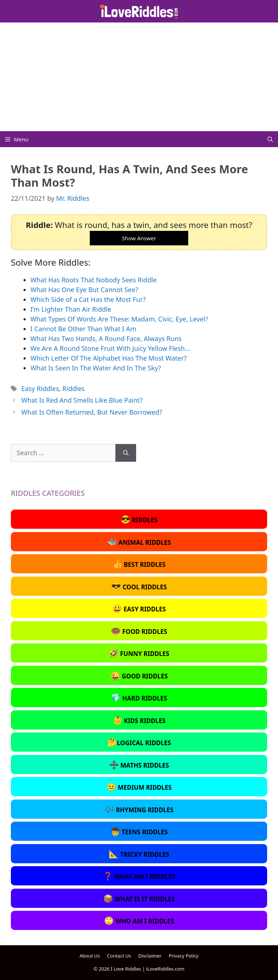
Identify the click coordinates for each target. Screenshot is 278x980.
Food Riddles (139, 631)
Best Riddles (139, 564)
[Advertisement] (139, 77)
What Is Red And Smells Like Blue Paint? (82, 400)
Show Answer (139, 238)
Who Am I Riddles (139, 920)
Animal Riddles (139, 541)
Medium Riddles (139, 786)
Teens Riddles (139, 831)
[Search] (126, 453)
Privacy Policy (184, 956)
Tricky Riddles (139, 854)
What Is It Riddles (139, 898)
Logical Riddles (139, 742)
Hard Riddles (139, 697)
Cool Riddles (139, 586)
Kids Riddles (139, 720)
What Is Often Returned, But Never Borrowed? (92, 412)
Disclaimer (150, 956)
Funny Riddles (139, 653)
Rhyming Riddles (139, 809)
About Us (90, 956)
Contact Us (119, 956)
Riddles (73, 389)
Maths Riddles (139, 764)
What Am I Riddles (139, 876)
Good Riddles (139, 675)
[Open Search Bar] (270, 139)
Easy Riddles (40, 389)
